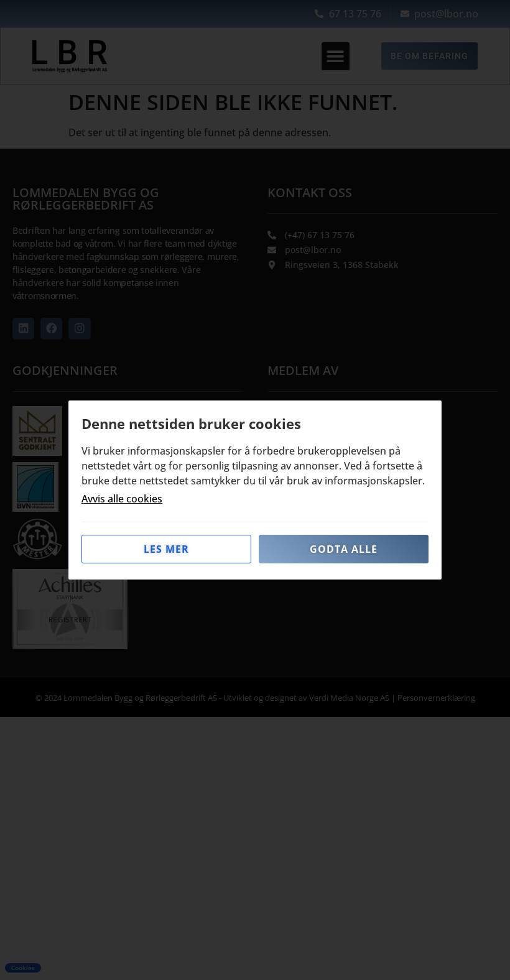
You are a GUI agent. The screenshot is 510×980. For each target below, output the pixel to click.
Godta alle (344, 549)
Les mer (166, 549)
